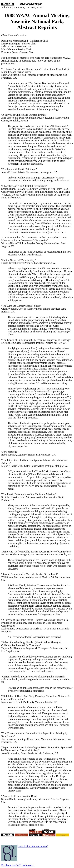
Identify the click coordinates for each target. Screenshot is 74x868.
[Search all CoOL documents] (33, 846)
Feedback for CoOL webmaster (17, 865)
